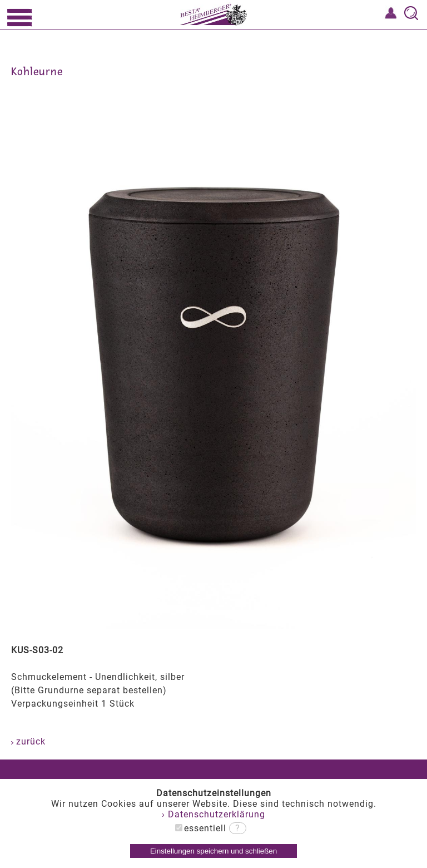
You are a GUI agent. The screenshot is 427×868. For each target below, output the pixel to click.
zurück (28, 741)
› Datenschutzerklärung (213, 814)
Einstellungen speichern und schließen (213, 851)
